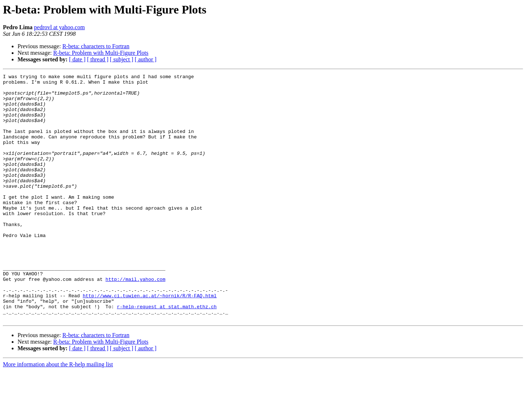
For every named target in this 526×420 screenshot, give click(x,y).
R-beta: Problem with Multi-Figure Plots (101, 53)
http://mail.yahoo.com (136, 321)
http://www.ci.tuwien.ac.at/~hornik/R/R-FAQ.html (150, 340)
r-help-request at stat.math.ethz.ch (167, 354)
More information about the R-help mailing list (58, 414)
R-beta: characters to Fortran (96, 46)
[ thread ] (98, 59)
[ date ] (77, 59)
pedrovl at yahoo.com (59, 27)
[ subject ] (122, 59)
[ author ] (146, 59)
